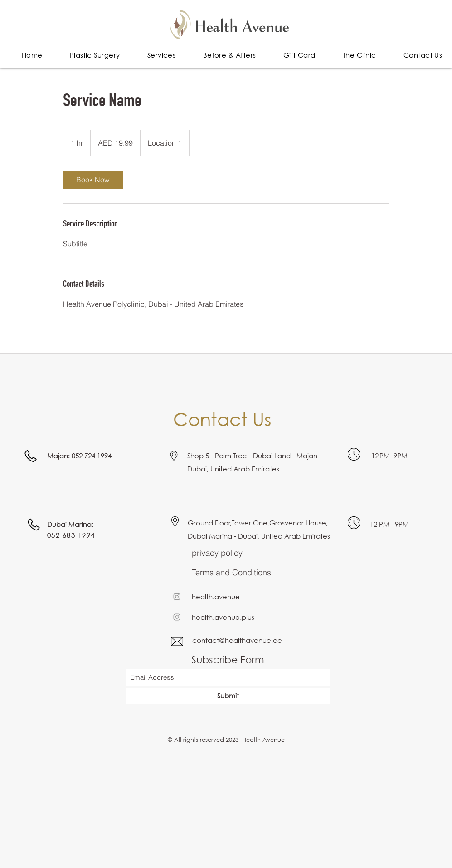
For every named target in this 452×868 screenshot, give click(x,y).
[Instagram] (177, 597)
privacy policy (217, 553)
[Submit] (228, 696)
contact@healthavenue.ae (237, 640)
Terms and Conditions (231, 572)
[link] (93, 180)
